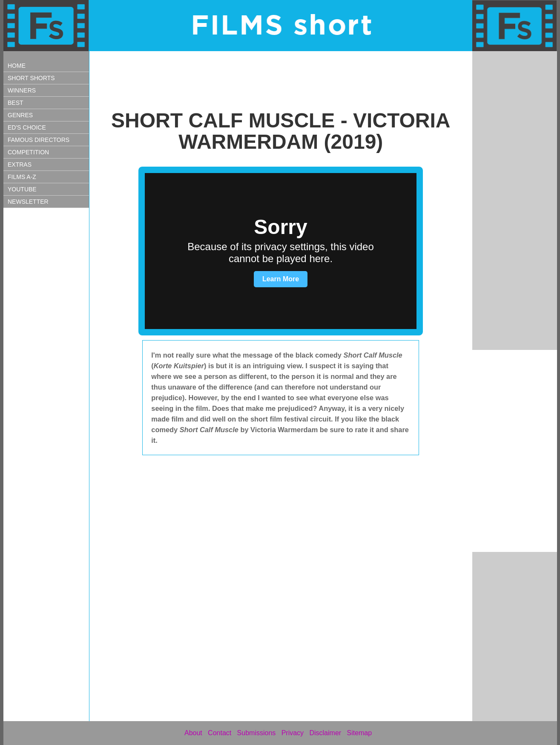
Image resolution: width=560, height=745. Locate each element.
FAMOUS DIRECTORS (39, 140)
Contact (220, 733)
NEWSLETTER (28, 202)
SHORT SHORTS (31, 78)
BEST (16, 103)
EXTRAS (20, 165)
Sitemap (359, 733)
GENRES (20, 115)
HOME (17, 66)
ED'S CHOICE (27, 127)
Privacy (293, 733)
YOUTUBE (22, 189)
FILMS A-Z (22, 177)
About (193, 733)
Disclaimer (325, 733)
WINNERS (22, 90)
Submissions (257, 733)
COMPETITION (28, 152)
